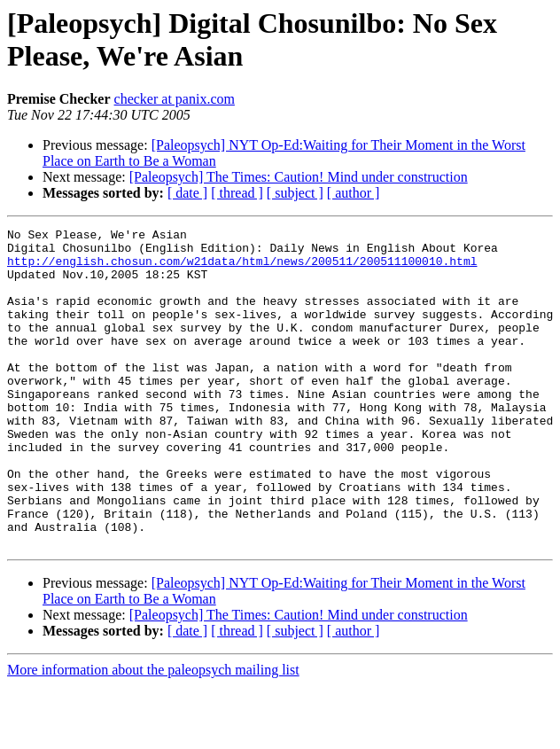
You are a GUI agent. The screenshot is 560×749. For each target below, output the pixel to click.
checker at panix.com (175, 99)
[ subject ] (295, 193)
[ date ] (187, 193)
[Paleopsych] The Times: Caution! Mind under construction (299, 177)
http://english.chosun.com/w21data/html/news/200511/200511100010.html (242, 269)
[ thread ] (237, 193)
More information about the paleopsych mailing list (153, 733)
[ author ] (354, 193)
